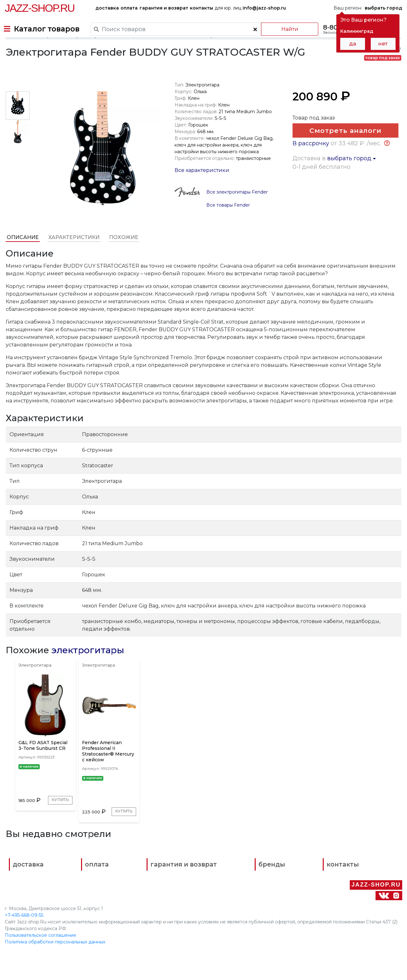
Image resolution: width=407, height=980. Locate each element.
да (353, 44)
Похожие (123, 253)
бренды (229, 903)
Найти (283, 29)
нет (383, 44)
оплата (129, 8)
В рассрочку (311, 186)
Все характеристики (202, 186)
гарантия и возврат (164, 8)
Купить (32, 835)
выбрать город (352, 201)
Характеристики (73, 253)
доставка (107, 8)
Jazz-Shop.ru (40, 8)
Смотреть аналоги (344, 149)
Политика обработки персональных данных (55, 957)
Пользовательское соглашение (41, 951)
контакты (201, 8)
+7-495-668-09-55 (24, 931)
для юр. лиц (250, 8)
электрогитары (87, 666)
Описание (22, 253)
